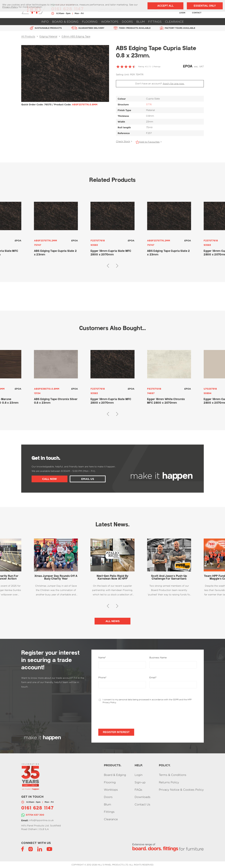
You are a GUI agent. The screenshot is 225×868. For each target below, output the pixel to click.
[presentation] (120, 716)
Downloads (142, 797)
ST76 (149, 104)
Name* (102, 658)
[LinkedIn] (40, 849)
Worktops (110, 22)
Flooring (90, 22)
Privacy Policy (10, 7)
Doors (127, 22)
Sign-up (140, 782)
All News (113, 621)
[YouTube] (49, 849)
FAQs (138, 790)
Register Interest (116, 732)
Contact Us (142, 804)
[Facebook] (23, 849)
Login (139, 775)
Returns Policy (169, 782)
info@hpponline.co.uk (41, 820)
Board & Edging (65, 22)
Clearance (174, 22)
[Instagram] (31, 849)
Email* (153, 678)
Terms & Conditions (173, 775)
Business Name (158, 658)
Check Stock (123, 141)
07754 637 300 (35, 815)
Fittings (155, 22)
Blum (140, 22)
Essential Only (205, 6)
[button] (108, 266)
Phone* (102, 678)
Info (45, 22)
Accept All (165, 6)
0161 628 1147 (37, 808)
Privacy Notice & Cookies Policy (181, 790)
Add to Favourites (149, 142)
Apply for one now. (174, 84)
